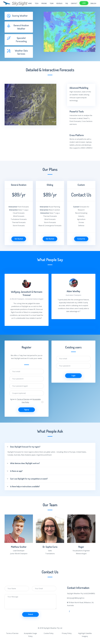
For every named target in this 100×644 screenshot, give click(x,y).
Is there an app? (15, 471)
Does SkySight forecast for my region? (24, 447)
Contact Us (81, 239)
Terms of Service (23, 399)
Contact (74, 3)
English (93, 3)
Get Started (19, 239)
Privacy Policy (67, 633)
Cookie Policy (49, 633)
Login (84, 3)
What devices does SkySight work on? (23, 463)
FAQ (67, 3)
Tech (37, 3)
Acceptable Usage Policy (30, 635)
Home (30, 3)
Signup (27, 410)
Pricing (44, 3)
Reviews (59, 3)
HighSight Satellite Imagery (85, 635)
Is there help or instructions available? (23, 486)
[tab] (19, 16)
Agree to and (25, 401)
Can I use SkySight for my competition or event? (27, 479)
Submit (31, 614)
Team (52, 3)
